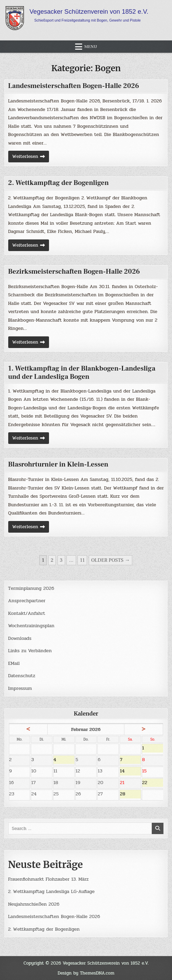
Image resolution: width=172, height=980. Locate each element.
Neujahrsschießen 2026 (34, 904)
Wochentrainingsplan (31, 626)
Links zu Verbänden (30, 651)
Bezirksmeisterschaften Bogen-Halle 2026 (74, 272)
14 (130, 771)
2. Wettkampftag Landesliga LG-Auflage (52, 891)
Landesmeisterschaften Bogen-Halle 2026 (74, 86)
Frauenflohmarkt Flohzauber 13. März (48, 879)
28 (130, 794)
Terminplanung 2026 (31, 588)
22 (153, 783)
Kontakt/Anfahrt (27, 613)
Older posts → (110, 560)
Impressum (20, 688)
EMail (14, 663)
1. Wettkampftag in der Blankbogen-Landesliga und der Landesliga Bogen (82, 373)
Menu (91, 47)
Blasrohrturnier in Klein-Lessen (58, 464)
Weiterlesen (31, 157)
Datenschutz (22, 676)
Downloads (20, 638)
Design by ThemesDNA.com (86, 973)
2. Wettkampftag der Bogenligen (59, 183)
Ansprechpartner (27, 601)
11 (82, 560)
